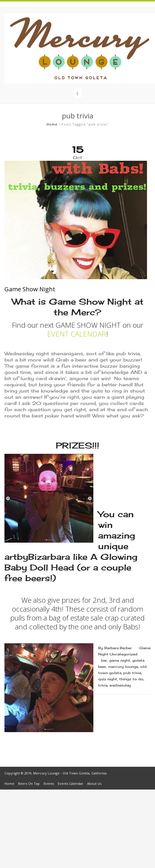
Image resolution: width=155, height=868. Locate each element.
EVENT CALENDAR (77, 334)
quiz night (108, 679)
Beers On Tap (29, 783)
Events (49, 783)
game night (120, 660)
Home (52, 124)
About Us (94, 783)
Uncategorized (124, 654)
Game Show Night (30, 289)
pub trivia (132, 673)
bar (104, 660)
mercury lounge (123, 667)
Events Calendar (71, 783)
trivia (103, 685)
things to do (131, 679)
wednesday (120, 685)
